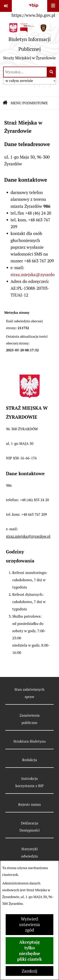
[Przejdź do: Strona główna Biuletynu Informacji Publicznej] (5, 103)
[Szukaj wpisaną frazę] (52, 72)
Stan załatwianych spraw (29, 693)
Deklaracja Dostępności (30, 827)
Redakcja (30, 760)
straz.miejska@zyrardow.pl (28, 536)
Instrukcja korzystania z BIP (30, 782)
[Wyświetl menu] (53, 6)
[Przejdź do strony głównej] (29, 43)
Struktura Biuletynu (29, 741)
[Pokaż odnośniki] (6, 6)
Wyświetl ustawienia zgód (30, 925)
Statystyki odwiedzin (29, 853)
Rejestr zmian (30, 805)
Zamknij (29, 971)
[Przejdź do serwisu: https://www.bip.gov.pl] (33, 10)
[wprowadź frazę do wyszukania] (25, 72)
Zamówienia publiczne (30, 719)
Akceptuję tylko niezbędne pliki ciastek (29, 951)
